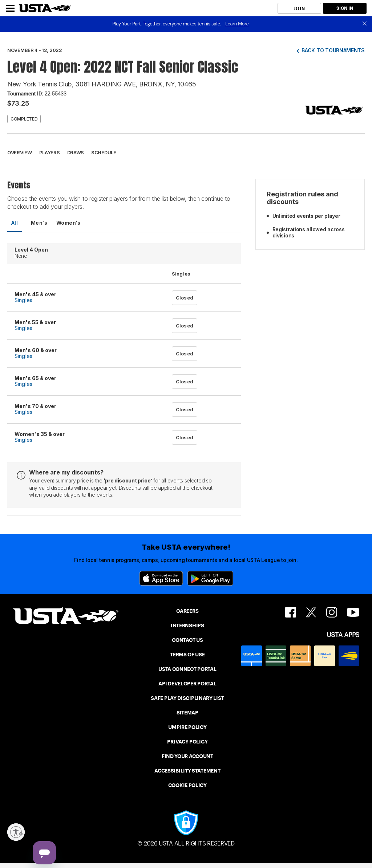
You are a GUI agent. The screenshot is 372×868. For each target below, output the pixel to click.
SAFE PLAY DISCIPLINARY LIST (187, 698)
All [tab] (15, 223)
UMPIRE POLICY (187, 727)
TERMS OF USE (187, 655)
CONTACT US (187, 640)
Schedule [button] (104, 152)
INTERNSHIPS (187, 625)
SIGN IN (345, 8)
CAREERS (187, 611)
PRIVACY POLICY (187, 742)
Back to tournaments (333, 50)
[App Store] (161, 578)
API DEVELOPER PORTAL (187, 684)
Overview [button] (20, 152)
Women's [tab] (68, 223)
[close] (365, 24)
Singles (23, 300)
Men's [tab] (39, 223)
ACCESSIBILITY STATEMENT (187, 771)
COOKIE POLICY (187, 785)
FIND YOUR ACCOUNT (187, 756)
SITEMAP (187, 713)
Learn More (237, 24)
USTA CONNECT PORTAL (187, 669)
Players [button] (50, 152)
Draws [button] (76, 152)
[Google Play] (210, 578)
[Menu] (10, 8)
